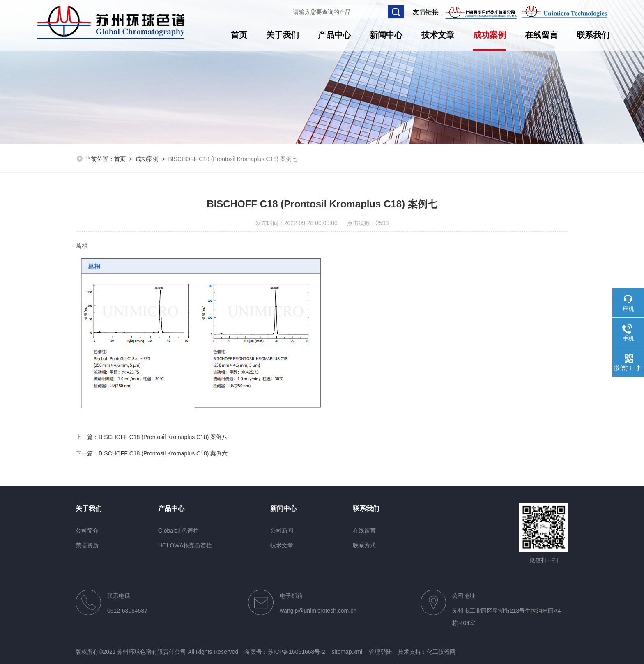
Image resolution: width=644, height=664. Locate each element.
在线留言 (541, 35)
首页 (239, 35)
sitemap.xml (347, 652)
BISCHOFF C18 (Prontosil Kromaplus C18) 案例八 (163, 437)
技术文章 (438, 35)
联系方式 (364, 545)
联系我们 (593, 35)
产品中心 (334, 35)
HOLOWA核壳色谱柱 (185, 545)
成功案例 (490, 35)
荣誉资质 (87, 545)
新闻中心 (386, 35)
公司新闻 (282, 531)
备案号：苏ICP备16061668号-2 (285, 652)
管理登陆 (380, 652)
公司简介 (87, 531)
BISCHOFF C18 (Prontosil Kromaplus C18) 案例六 (163, 453)
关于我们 (283, 35)
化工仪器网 (441, 652)
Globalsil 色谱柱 (179, 531)
